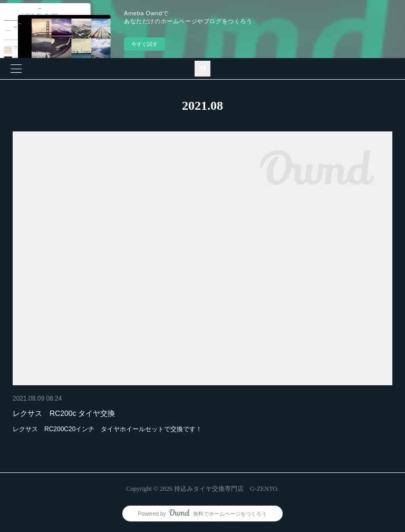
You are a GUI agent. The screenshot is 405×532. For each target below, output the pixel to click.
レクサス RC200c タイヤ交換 (64, 413)
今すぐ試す (144, 44)
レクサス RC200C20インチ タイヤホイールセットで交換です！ (107, 429)
